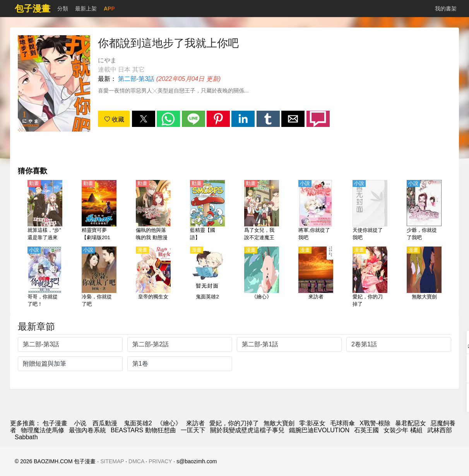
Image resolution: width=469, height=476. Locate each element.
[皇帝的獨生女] (153, 277)
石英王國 (366, 430)
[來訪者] (316, 277)
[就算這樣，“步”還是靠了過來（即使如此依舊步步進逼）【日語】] (45, 211)
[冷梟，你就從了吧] (99, 277)
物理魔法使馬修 (43, 430)
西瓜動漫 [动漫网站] (105, 423)
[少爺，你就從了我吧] (424, 211)
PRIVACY (160, 461)
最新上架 (86, 9)
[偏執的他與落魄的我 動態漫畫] (153, 211)
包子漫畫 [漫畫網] (55, 423)
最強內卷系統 (87, 430)
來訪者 (195, 423)
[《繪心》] (262, 277)
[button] (144, 119)
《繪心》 (169, 423)
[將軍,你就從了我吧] (316, 211)
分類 (63, 9)
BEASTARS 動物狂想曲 (143, 430)
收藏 (114, 119)
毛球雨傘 (342, 423)
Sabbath (26, 437)
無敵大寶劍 (279, 423)
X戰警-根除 (375, 423)
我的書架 (446, 9)
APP (109, 9)
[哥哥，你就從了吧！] (45, 277)
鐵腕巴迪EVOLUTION (319, 430)
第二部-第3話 (136, 79)
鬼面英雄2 (138, 423)
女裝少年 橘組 (403, 430)
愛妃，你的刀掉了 (234, 423)
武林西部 (440, 430)
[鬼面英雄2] (207, 277)
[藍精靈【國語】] (207, 211)
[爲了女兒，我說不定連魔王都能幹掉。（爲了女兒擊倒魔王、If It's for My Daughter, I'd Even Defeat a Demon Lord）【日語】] (262, 211)
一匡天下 (193, 430)
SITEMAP (112, 461)
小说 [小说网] (80, 423)
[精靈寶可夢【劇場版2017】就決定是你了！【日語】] (99, 211)
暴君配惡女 (411, 423)
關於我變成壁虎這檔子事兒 (247, 430)
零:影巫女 (312, 423)
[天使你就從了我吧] (370, 211)
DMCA (136, 461)
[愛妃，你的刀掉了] (370, 277)
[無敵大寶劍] (424, 277)
